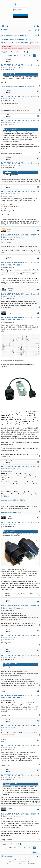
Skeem (3, 360)
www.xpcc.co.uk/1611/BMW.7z (11, 512)
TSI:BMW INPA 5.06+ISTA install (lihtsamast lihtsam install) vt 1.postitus (19, 41)
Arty (17, 862)
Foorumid (8, 26)
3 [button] (24, 56)
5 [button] (29, 56)
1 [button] (20, 56)
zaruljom (8, 60)
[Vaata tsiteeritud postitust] (15, 74)
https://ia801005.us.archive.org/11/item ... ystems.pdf (18, 86)
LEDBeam (9, 91)
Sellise (3, 569)
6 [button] (32, 56)
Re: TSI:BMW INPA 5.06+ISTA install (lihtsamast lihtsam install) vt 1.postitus (20, 66)
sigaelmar (9, 186)
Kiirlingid (4, 26)
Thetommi (11, 288)
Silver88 (8, 630)
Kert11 (9, 229)
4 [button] (27, 56)
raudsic (10, 808)
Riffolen (8, 600)
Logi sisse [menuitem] (34, 26)
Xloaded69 (9, 461)
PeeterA (7, 129)
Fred (9, 312)
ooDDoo (8, 115)
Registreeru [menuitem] (38, 26)
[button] (15, 56)
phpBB (14, 860)
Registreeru (15, 30)
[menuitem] (39, 35)
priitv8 (7, 74)
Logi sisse (5, 30)
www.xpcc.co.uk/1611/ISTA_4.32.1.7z (13, 500)
